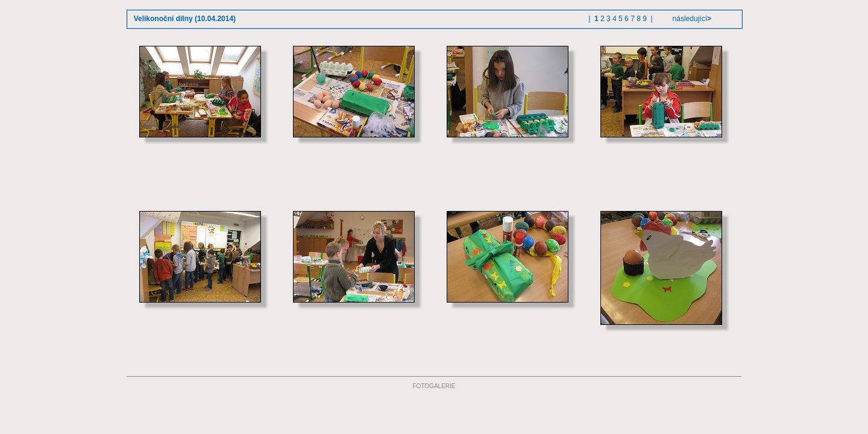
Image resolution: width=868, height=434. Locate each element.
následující (691, 19)
